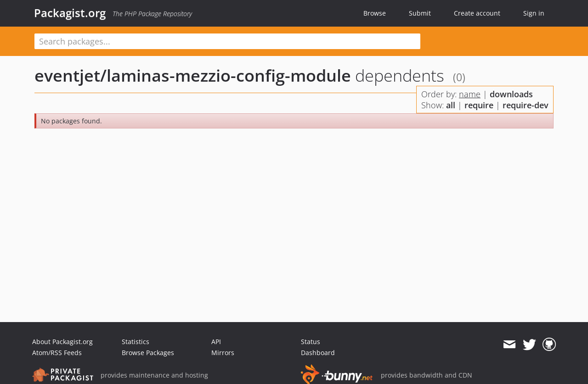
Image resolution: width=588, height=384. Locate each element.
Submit (420, 13)
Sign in (534, 13)
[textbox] (227, 41)
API (216, 342)
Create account (477, 13)
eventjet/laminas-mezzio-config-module (193, 75)
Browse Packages (148, 353)
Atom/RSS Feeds (57, 353)
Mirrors (223, 353)
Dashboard (318, 353)
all (451, 105)
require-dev (526, 105)
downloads (511, 94)
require (479, 105)
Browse (375, 13)
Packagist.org (70, 13)
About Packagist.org (62, 342)
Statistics (136, 342)
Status (311, 342)
